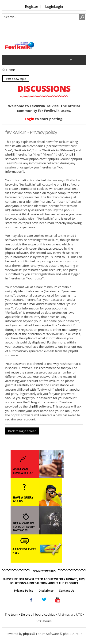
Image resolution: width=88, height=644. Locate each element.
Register (32, 6)
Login (50, 6)
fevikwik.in (75, 60)
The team (11, 614)
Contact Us (67, 591)
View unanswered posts (8, 60)
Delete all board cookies (38, 614)
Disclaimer (46, 591)
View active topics (18, 60)
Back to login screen (22, 431)
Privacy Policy (23, 591)
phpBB (28, 634)
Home (10, 70)
